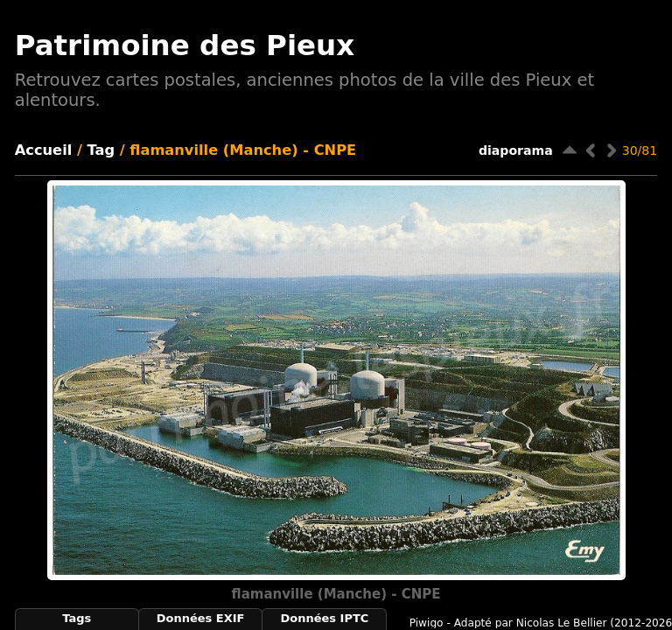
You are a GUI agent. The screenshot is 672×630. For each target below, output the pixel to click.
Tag (101, 150)
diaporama (516, 150)
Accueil (44, 150)
